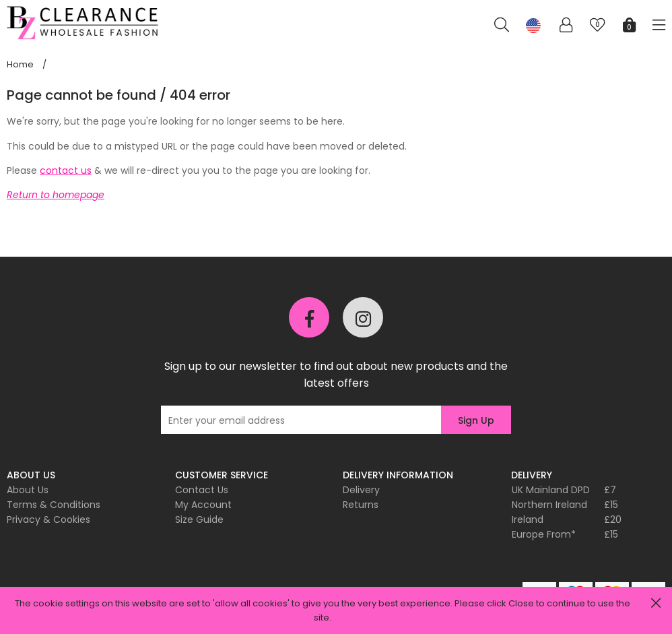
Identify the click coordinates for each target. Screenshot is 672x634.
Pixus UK (84, 23)
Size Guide (199, 519)
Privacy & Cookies (48, 519)
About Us (28, 490)
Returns (361, 505)
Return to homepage (56, 195)
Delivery (361, 490)
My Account (203, 505)
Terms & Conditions (54, 505)
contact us (66, 170)
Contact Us (202, 490)
